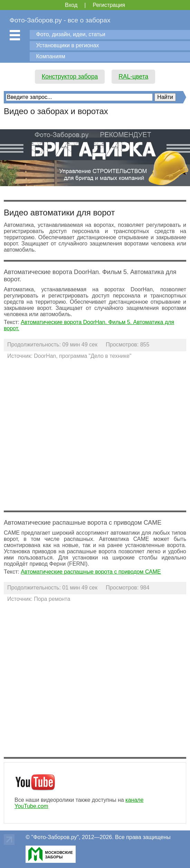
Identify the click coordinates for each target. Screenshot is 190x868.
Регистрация (109, 5)
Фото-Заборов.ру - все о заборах (60, 20)
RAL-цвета (133, 77)
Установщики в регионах (68, 45)
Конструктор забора (70, 77)
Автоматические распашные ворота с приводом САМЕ (91, 572)
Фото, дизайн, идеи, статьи (71, 34)
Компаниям (51, 56)
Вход (71, 5)
